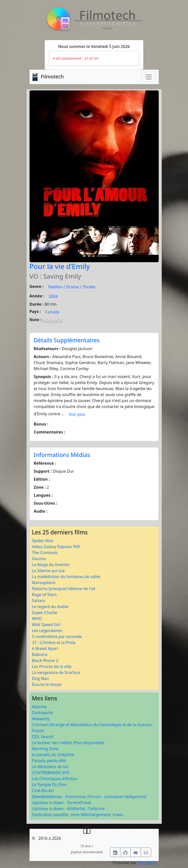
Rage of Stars (44, 595)
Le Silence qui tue (48, 571)
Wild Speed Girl (46, 625)
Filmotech (147, 863)
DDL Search (43, 737)
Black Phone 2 (45, 660)
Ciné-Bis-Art (43, 791)
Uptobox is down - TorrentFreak (62, 803)
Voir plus (77, 414)
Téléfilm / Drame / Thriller (72, 287)
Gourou (39, 559)
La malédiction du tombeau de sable (66, 577)
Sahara (39, 601)
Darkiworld (42, 713)
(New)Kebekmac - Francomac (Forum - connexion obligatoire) (89, 797)
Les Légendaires (47, 631)
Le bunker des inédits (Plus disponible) (68, 743)
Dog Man (41, 678)
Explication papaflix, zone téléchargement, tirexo (78, 815)
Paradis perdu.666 (49, 761)
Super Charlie (45, 613)
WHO (37, 619)
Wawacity (41, 719)
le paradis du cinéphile (53, 755)
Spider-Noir (43, 541)
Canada (52, 312)
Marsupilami (44, 583)
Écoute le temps (47, 684)
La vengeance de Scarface (56, 672)
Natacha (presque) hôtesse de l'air (64, 589)
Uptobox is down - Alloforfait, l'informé (68, 809)
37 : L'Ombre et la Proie (54, 643)
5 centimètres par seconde (57, 637)
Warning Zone (45, 749)
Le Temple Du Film (49, 785)
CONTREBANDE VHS (51, 773)
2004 (53, 296)
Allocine (39, 707)
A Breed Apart (45, 649)
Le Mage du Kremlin (51, 565)
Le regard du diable (50, 607)
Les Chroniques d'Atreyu (55, 779)
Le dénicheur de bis (50, 767)
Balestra (40, 654)
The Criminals (45, 553)
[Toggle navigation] (149, 77)
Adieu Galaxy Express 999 (56, 547)
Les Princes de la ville (52, 666)
